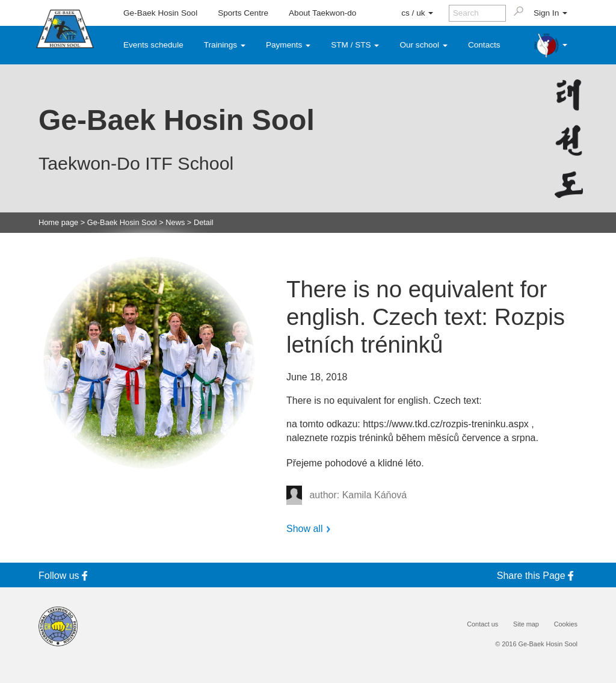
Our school (423, 45)
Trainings (225, 45)
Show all (304, 529)
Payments (288, 45)
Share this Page (537, 576)
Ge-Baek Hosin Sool (160, 13)
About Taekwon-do (322, 13)
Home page (58, 223)
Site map (526, 624)
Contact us (482, 624)
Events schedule (153, 45)
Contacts (484, 45)
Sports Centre (243, 13)
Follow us (65, 576)
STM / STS (355, 45)
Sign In (550, 13)
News (175, 223)
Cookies (566, 624)
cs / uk (417, 13)
